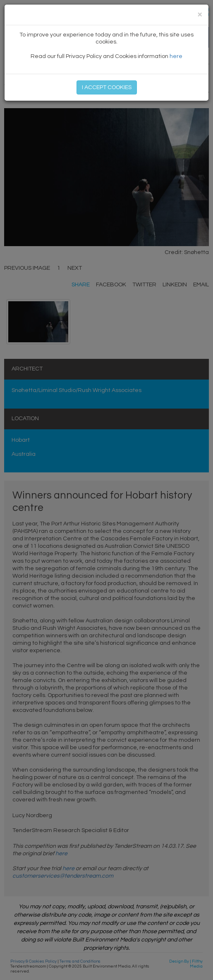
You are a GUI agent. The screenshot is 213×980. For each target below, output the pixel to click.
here (176, 56)
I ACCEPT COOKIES (107, 87)
